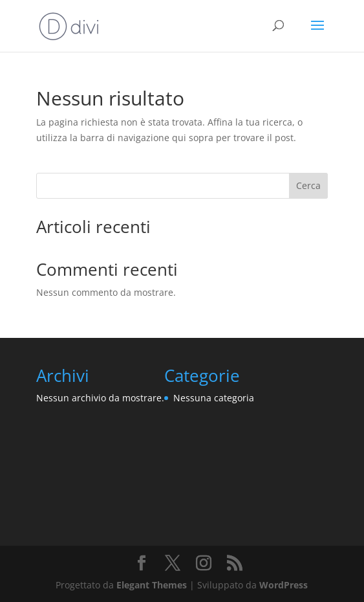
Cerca (308, 185)
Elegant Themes (152, 585)
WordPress (284, 585)
